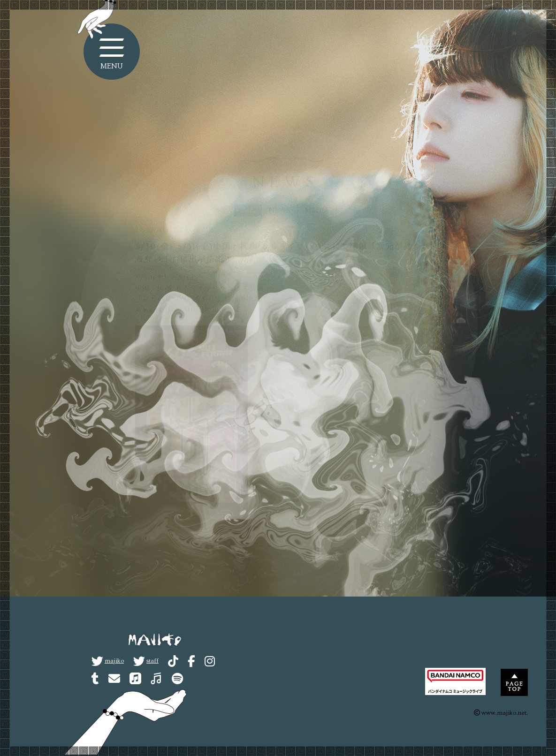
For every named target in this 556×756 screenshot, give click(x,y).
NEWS (280, 194)
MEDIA (317, 194)
